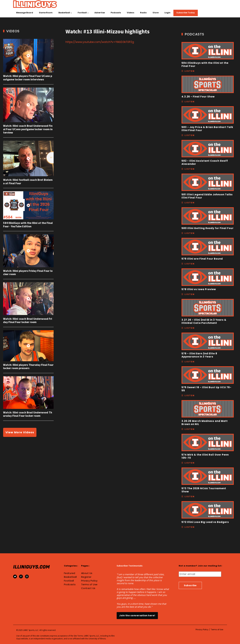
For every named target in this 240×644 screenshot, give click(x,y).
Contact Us (88, 588)
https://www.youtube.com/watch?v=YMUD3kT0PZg (100, 42)
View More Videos (20, 432)
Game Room (46, 13)
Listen (190, 71)
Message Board (25, 13)
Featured (70, 573)
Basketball (64, 13)
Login (167, 13)
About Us (87, 573)
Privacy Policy (89, 581)
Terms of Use (89, 584)
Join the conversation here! (137, 615)
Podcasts (116, 13)
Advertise (100, 13)
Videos (130, 13)
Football (82, 13)
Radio (143, 13)
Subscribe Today (186, 13)
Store (156, 13)
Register (86, 577)
